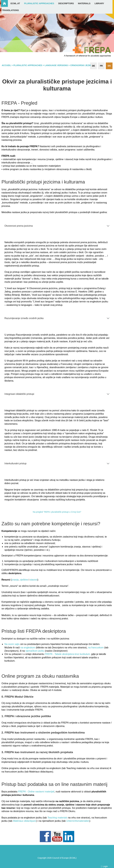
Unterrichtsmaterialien (78, 821)
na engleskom (28, 648)
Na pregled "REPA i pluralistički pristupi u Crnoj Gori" (57, 512)
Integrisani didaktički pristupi (19, 394)
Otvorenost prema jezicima (19, 226)
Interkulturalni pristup (16, 463)
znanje (15, 580)
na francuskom (96, 648)
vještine (24, 580)
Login (105, 866)
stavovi (34, 580)
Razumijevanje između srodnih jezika (24, 318)
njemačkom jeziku (35, 651)
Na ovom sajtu (12, 644)
